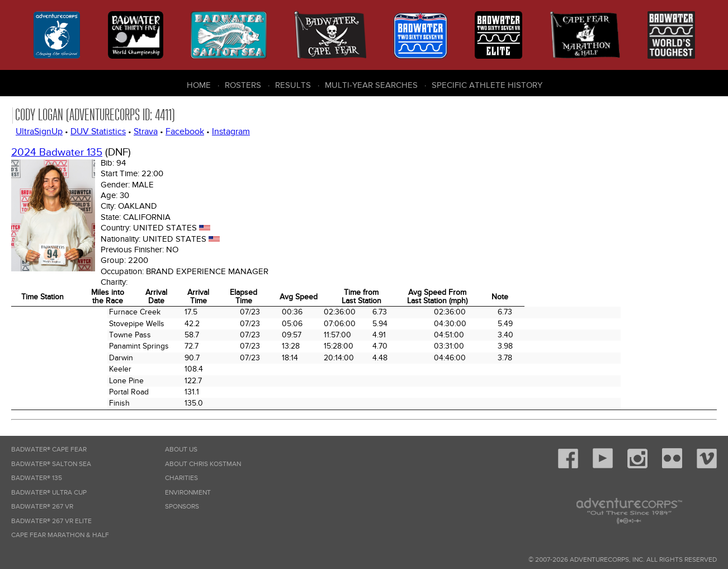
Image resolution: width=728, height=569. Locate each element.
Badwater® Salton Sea (51, 464)
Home (199, 85)
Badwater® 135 (37, 478)
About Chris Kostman (203, 464)
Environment (188, 493)
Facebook (185, 131)
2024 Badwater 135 (57, 152)
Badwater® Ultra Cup (49, 493)
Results (293, 85)
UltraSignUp (39, 131)
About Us (181, 450)
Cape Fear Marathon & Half (60, 535)
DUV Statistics (98, 131)
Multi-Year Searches (371, 85)
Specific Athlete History (487, 85)
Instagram (231, 131)
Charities (181, 478)
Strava (146, 131)
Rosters (243, 85)
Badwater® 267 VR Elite (51, 521)
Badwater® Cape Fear (49, 450)
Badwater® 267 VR (42, 507)
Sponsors (182, 507)
